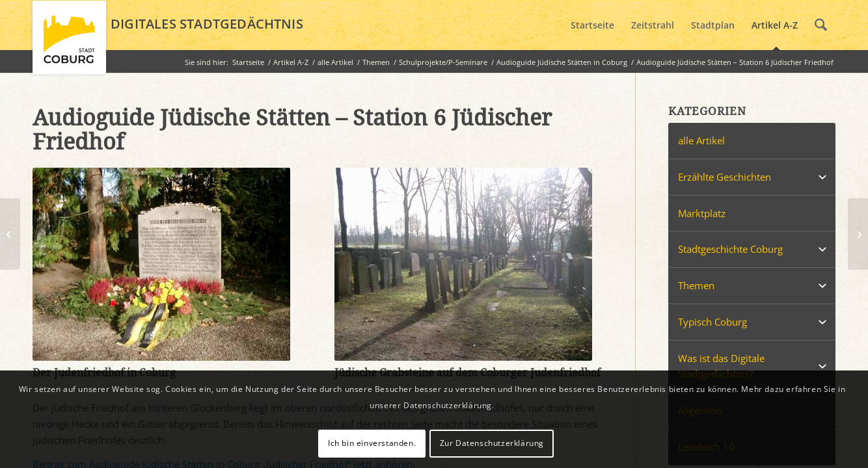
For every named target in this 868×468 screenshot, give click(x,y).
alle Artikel (701, 140)
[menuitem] (592, 25)
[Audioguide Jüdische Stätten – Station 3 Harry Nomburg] (10, 234)
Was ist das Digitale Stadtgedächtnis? (721, 366)
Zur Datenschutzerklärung (492, 443)
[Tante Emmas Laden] (858, 234)
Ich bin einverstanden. (372, 443)
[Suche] (821, 25)
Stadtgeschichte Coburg (730, 249)
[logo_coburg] (69, 43)
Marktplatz (702, 213)
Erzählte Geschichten (725, 177)
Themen (696, 285)
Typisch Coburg (712, 322)
